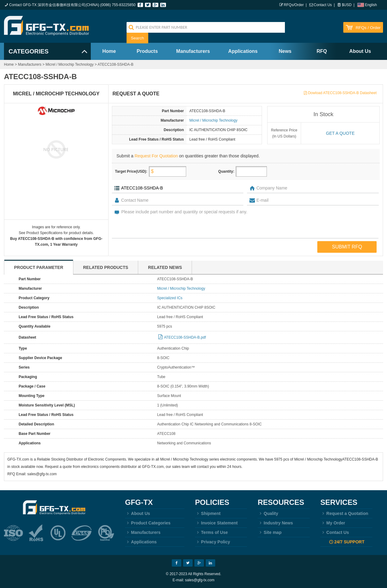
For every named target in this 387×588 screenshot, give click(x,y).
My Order (333, 523)
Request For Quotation (156, 156)
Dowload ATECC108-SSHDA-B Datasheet (342, 93)
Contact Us (323, 5)
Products (147, 51)
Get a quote (340, 133)
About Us (360, 51)
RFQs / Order (368, 28)
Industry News (275, 523)
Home (109, 51)
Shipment (208, 513)
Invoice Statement (216, 523)
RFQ (322, 51)
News (285, 51)
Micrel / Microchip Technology (70, 64)
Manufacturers (193, 51)
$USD (347, 5)
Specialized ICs (170, 298)
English (371, 5)
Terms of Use (211, 532)
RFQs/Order (294, 5)
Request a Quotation (344, 513)
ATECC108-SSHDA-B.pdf (185, 337)
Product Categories (148, 523)
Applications (243, 51)
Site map (270, 532)
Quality (268, 513)
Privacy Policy (213, 542)
